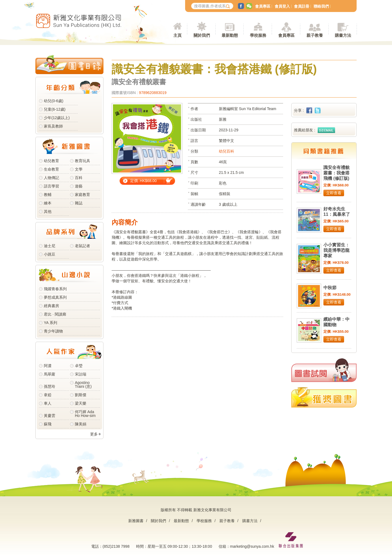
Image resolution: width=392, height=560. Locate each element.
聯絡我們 (321, 6)
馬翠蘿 (50, 374)
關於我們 (158, 521)
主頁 (177, 35)
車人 (48, 403)
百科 (79, 178)
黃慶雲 (50, 416)
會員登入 (282, 6)
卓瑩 (79, 366)
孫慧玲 (50, 386)
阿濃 (48, 366)
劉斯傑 (81, 395)
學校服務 (258, 35)
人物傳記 (51, 178)
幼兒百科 (226, 151)
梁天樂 (81, 403)
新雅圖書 (136, 521)
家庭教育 (82, 195)
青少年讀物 (53, 331)
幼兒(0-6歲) (54, 101)
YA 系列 (50, 323)
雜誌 (79, 203)
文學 (79, 169)
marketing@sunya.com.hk (252, 546)
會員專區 (263, 6)
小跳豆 (50, 254)
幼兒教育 (51, 161)
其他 (48, 211)
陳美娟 (81, 424)
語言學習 (51, 186)
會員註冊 (302, 6)
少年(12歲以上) (57, 118)
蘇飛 (48, 424)
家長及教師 (53, 126)
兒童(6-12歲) (56, 109)
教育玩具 (82, 161)
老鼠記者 (82, 246)
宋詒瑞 (81, 374)
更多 (94, 434)
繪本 (48, 203)
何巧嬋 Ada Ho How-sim (85, 414)
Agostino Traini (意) (83, 385)
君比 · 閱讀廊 (55, 314)
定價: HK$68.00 (143, 181)
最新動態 (181, 521)
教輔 (48, 195)
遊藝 (79, 186)
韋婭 (48, 395)
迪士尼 (50, 246)
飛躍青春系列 (55, 289)
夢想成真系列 (55, 297)
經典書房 (51, 306)
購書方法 (250, 521)
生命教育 (51, 169)
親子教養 (227, 521)
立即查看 (334, 193)
